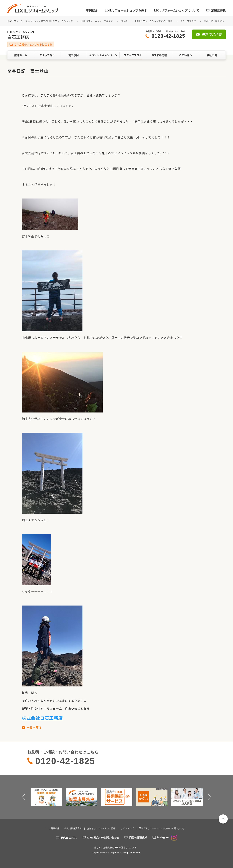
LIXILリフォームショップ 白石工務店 (154, 21)
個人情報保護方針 (73, 828)
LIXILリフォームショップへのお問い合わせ (163, 828)
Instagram (167, 837)
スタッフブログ (188, 21)
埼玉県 (124, 21)
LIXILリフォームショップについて (177, 10)
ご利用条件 (54, 828)
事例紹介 (92, 10)
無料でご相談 (212, 35)
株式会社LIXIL (69, 838)
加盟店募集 (218, 10)
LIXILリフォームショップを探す (126, 10)
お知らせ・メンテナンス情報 (101, 828)
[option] (46, 797)
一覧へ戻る (34, 727)
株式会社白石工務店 (42, 718)
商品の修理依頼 (138, 838)
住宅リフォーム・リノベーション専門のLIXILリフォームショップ (40, 21)
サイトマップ (127, 828)
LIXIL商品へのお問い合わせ (103, 838)
